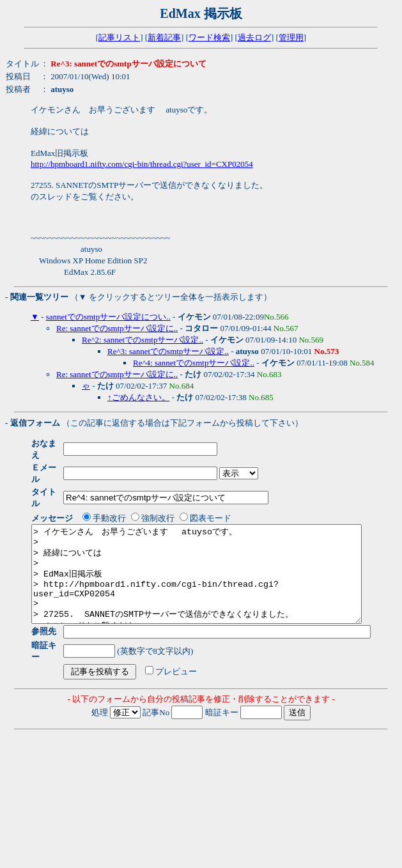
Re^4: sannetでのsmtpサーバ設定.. (194, 363)
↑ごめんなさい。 (139, 397)
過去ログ (254, 37)
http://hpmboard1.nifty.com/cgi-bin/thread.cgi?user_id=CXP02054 (142, 164)
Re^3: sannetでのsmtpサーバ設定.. (168, 351)
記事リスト (119, 37)
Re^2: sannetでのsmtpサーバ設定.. (143, 340)
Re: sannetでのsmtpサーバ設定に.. (117, 328)
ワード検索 (209, 37)
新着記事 (164, 37)
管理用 (291, 37)
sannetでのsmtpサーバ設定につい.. (108, 317)
